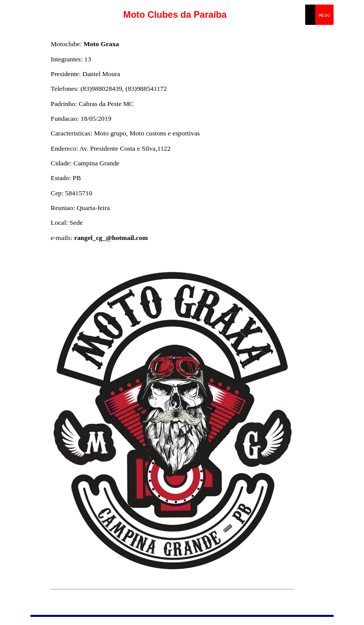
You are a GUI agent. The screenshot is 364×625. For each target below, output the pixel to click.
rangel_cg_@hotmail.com (111, 238)
